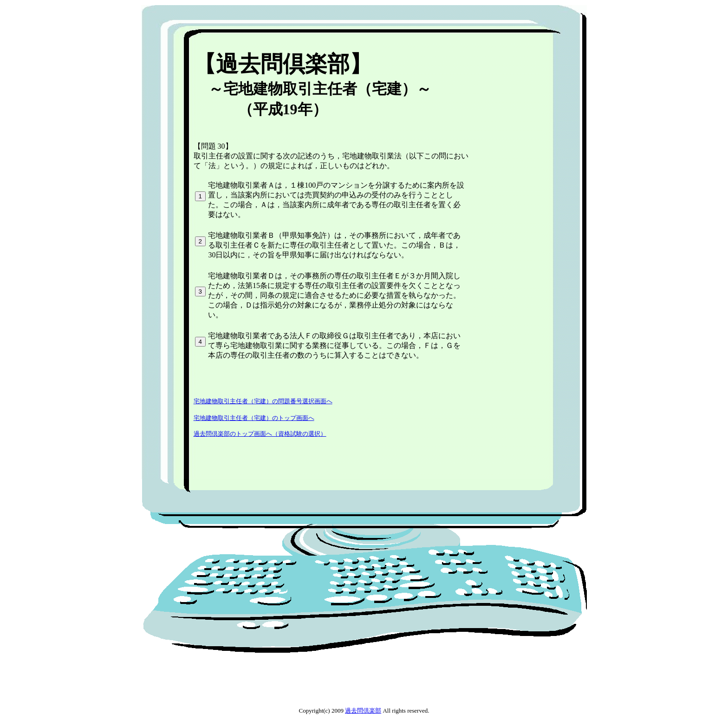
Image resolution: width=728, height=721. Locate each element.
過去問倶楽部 (363, 711)
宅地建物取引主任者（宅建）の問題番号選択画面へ (263, 401)
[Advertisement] (360, 44)
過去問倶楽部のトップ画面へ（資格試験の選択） (260, 434)
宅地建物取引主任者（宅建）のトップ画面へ (254, 418)
